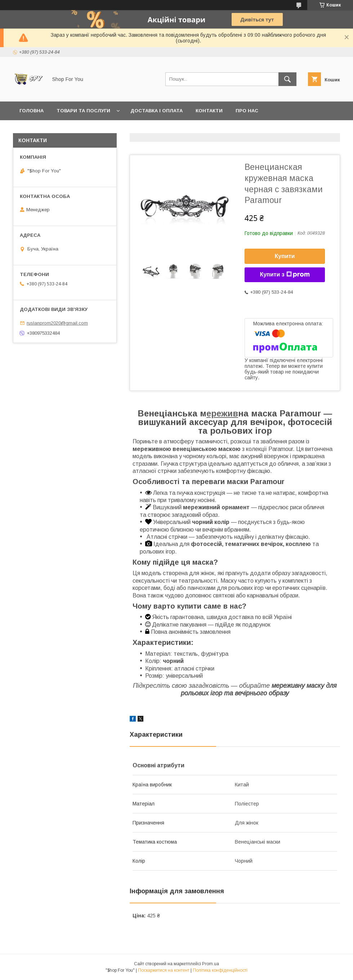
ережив (222, 413)
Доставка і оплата (157, 111)
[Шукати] (287, 79)
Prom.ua (211, 964)
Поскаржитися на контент (164, 970)
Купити (285, 256)
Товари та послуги (83, 111)
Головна (32, 111)
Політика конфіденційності (220, 970)
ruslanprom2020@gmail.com (57, 323)
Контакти (209, 111)
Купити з (285, 275)
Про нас (247, 111)
